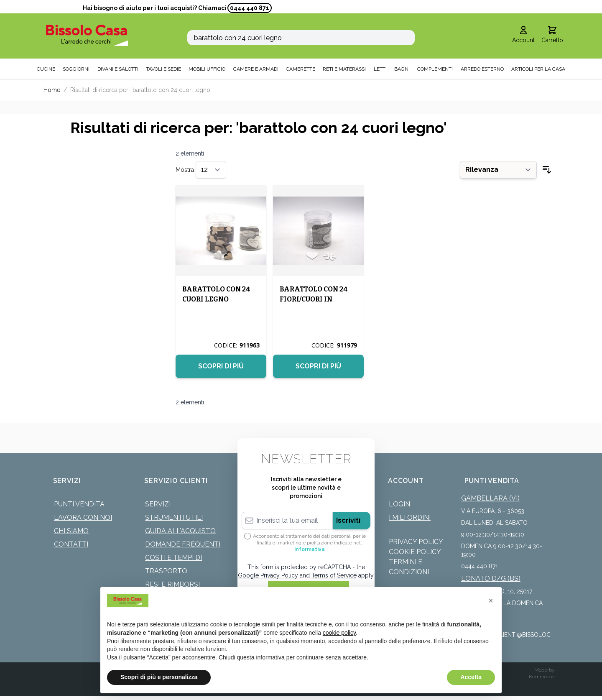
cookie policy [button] (339, 633)
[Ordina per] (498, 170)
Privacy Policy (416, 542)
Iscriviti (348, 520)
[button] (491, 600)
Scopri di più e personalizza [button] (159, 677)
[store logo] (87, 35)
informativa (310, 549)
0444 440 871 (250, 8)
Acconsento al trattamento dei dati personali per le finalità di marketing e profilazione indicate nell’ (309, 543)
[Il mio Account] (523, 35)
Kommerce (542, 677)
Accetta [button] (471, 677)
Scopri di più (221, 366)
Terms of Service (334, 575)
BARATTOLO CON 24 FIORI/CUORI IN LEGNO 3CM (314, 299)
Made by (544, 670)
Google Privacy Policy (268, 575)
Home (52, 90)
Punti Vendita (79, 504)
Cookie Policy (415, 552)
